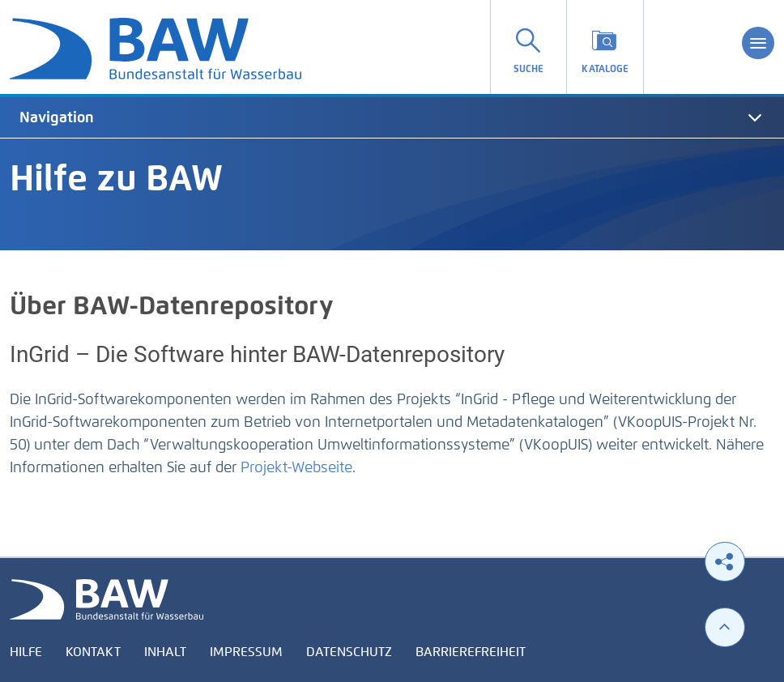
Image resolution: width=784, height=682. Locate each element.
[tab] (392, 117)
